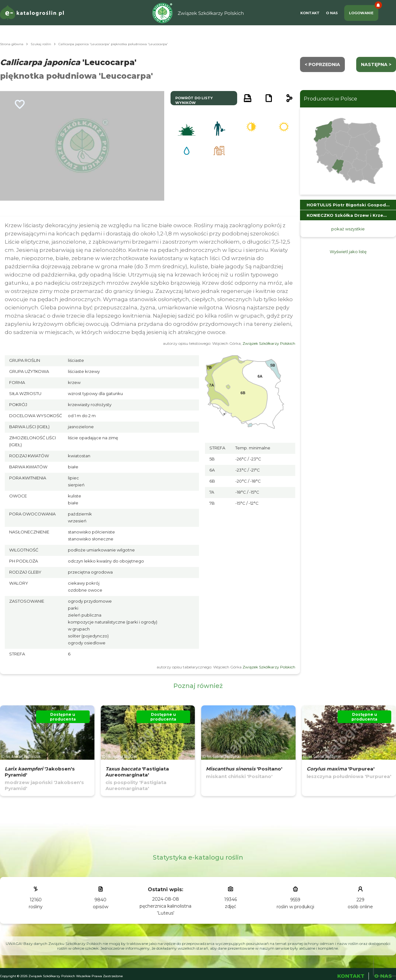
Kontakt (310, 13)
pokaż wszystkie (348, 229)
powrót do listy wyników (194, 100)
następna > (376, 64)
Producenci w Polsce (330, 99)
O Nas (332, 13)
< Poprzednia (322, 64)
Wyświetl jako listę (348, 252)
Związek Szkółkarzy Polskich (269, 343)
